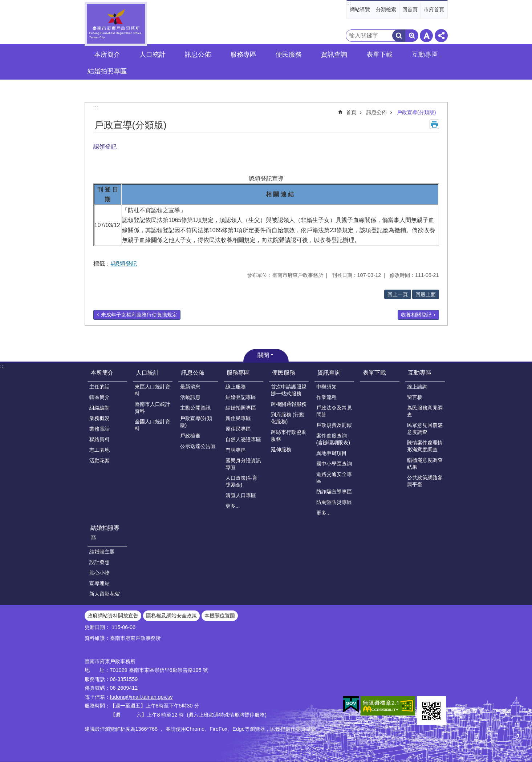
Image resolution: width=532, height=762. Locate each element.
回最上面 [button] (426, 294)
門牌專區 (236, 450)
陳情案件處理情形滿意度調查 (425, 446)
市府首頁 (434, 9)
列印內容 (434, 124)
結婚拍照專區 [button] (107, 71)
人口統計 (147, 373)
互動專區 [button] (425, 55)
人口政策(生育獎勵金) (242, 481)
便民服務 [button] (289, 55)
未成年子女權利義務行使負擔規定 (139, 315)
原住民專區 (238, 429)
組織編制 (100, 408)
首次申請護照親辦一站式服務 (289, 390)
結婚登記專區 (241, 397)
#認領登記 (124, 264)
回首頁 (410, 9)
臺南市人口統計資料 (153, 408)
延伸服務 (281, 449)
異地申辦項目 (332, 453)
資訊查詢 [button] (334, 55)
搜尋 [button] (399, 36)
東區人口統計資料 (153, 390)
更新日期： (97, 627)
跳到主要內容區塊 (4, 4)
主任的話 (100, 387)
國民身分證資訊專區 (243, 464)
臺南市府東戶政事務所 (116, 24)
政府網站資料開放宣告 (113, 616)
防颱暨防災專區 (334, 502)
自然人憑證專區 (243, 439)
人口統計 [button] (153, 55)
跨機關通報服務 (289, 404)
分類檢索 (386, 9)
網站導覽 (360, 9)
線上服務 (236, 387)
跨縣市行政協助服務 (289, 436)
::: (349, 3)
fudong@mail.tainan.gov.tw (141, 697)
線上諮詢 (417, 387)
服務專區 (238, 373)
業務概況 (100, 418)
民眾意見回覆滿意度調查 (425, 429)
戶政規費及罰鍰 (334, 425)
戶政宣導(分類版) (417, 112)
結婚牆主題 (102, 552)
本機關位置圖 (220, 616)
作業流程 (326, 397)
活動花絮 (100, 460)
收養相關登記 (416, 315)
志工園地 (100, 450)
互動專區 (420, 373)
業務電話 (100, 429)
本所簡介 (102, 373)
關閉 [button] (263, 355)
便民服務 (284, 373)
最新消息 (190, 387)
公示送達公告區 (198, 446)
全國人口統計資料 (153, 425)
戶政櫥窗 (190, 436)
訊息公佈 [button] (198, 55)
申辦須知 (326, 387)
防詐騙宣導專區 (334, 492)
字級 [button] (426, 36)
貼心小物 (100, 573)
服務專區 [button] (243, 55)
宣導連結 (100, 583)
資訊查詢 (329, 373)
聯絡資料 (100, 439)
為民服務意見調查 (425, 411)
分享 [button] (441, 36)
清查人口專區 (241, 495)
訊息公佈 (377, 112)
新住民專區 (238, 418)
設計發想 (100, 562)
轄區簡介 (100, 397)
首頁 (351, 112)
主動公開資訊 (195, 408)
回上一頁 (398, 294)
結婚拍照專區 (241, 408)
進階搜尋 (412, 36)
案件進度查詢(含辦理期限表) (333, 439)
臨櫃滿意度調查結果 (425, 463)
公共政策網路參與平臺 (425, 481)
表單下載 (379, 55)
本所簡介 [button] (107, 55)
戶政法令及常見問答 (334, 411)
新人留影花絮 (105, 594)
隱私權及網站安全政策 (171, 616)
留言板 (415, 397)
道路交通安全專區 (334, 478)
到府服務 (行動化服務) (288, 418)
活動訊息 (190, 397)
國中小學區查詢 (334, 464)
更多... (233, 506)
